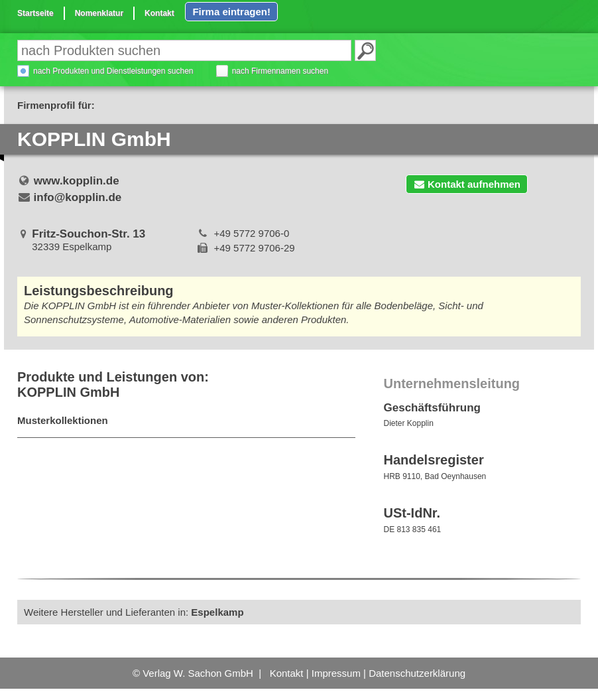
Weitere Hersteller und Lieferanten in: (134, 612)
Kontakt (159, 13)
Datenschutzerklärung (417, 673)
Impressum (336, 673)
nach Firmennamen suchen (280, 71)
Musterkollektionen (63, 420)
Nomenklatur (99, 13)
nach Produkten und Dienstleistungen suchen (113, 71)
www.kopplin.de (77, 181)
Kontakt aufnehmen (467, 184)
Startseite (35, 13)
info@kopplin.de (78, 197)
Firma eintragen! (231, 12)
